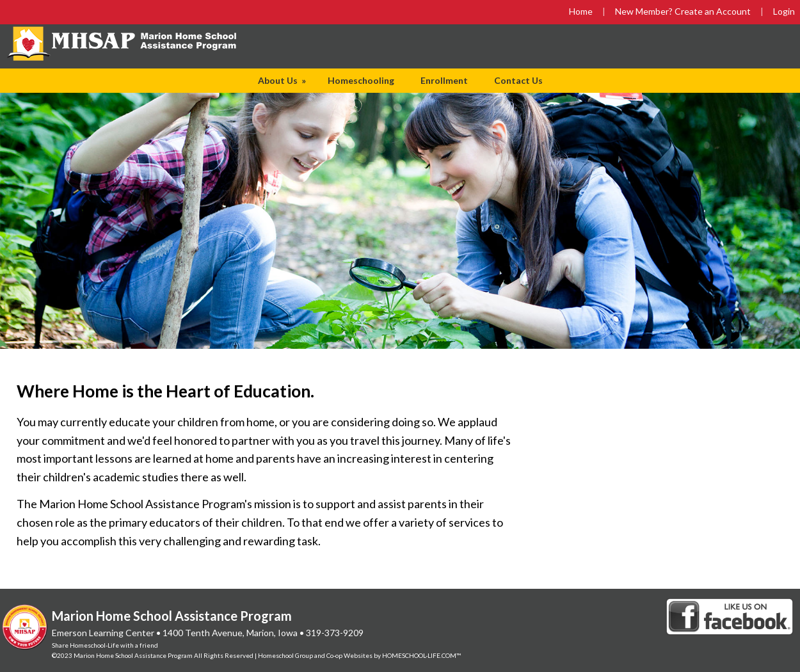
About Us (283, 80)
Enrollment (444, 80)
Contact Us (518, 80)
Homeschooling (361, 80)
